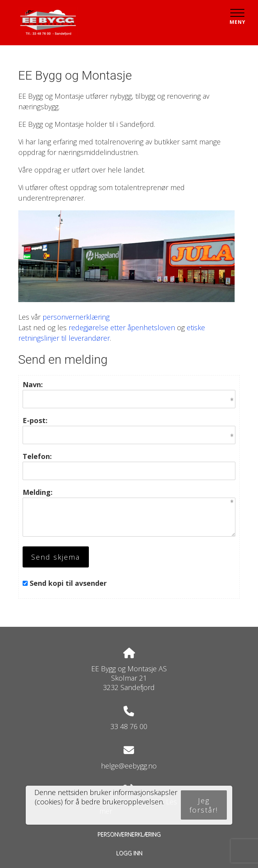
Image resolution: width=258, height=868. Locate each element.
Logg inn (129, 853)
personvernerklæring (76, 317)
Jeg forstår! (204, 805)
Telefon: (37, 456)
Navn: (33, 384)
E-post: (35, 420)
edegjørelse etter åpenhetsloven (123, 327)
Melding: (38, 492)
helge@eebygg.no (129, 766)
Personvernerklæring (129, 834)
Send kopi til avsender (68, 583)
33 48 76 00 (129, 726)
